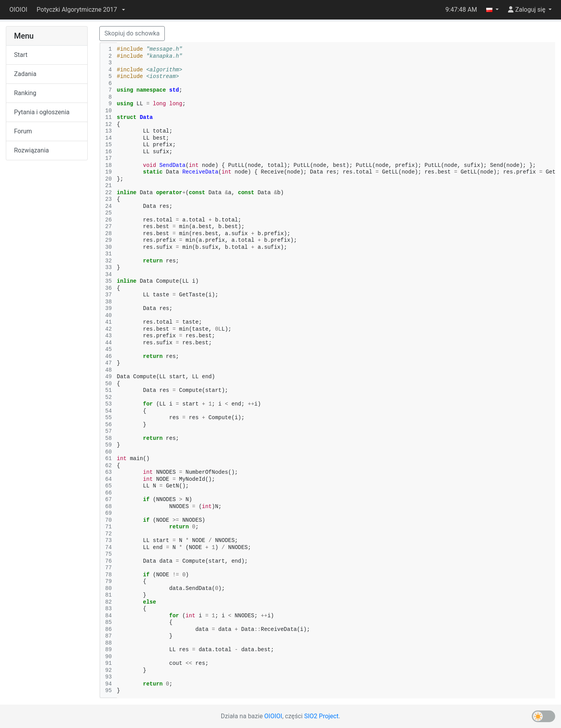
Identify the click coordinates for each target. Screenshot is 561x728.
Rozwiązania (31, 150)
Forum (23, 131)
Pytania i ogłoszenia (42, 112)
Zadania (25, 74)
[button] (81, 10)
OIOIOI (18, 10)
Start (21, 55)
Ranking (25, 93)
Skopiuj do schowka (132, 33)
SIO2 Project (321, 716)
